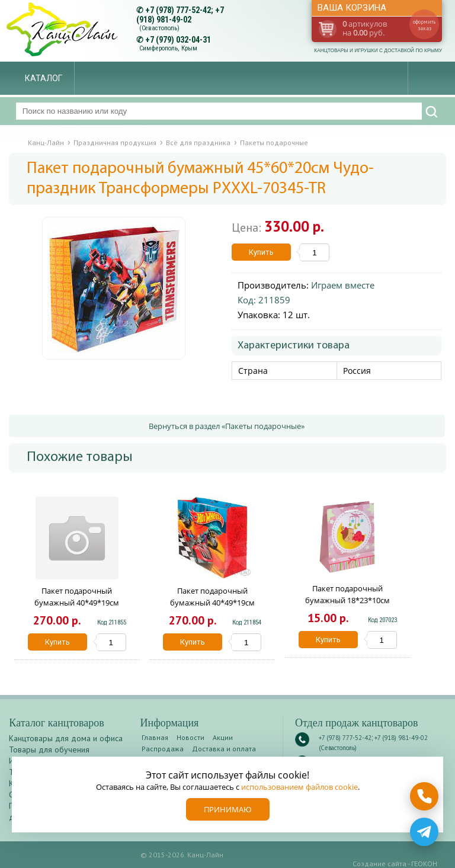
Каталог (44, 78)
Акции (223, 737)
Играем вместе (343, 285)
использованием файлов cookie (299, 787)
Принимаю (228, 809)
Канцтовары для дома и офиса (66, 738)
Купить (261, 252)
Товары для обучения (49, 750)
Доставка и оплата (224, 749)
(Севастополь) (159, 28)
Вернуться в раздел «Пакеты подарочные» (227, 426)
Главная (155, 737)
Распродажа (163, 749)
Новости (190, 737)
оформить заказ (424, 25)
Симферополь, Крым (168, 48)
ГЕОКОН (424, 864)
